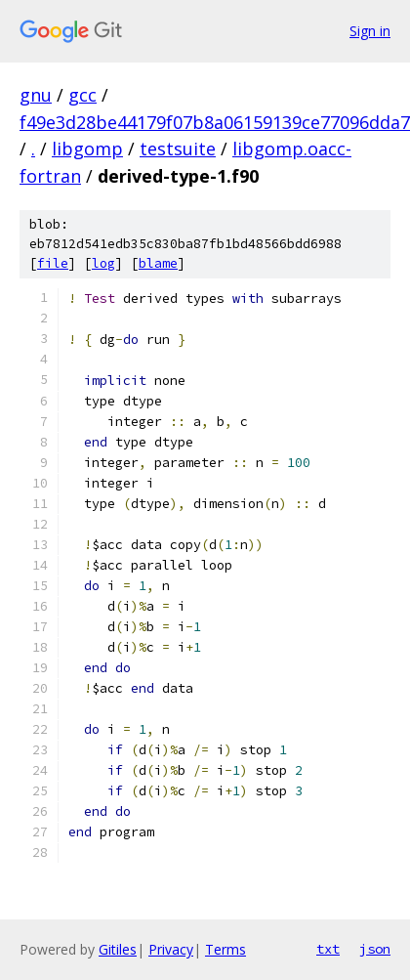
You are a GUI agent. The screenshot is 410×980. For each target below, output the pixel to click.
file (53, 263)
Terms (225, 949)
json (375, 949)
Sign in (370, 31)
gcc (82, 95)
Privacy (171, 949)
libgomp (87, 149)
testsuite (178, 149)
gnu (36, 95)
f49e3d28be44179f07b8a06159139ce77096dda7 (215, 122)
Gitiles (118, 949)
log (103, 263)
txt (328, 949)
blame (158, 263)
